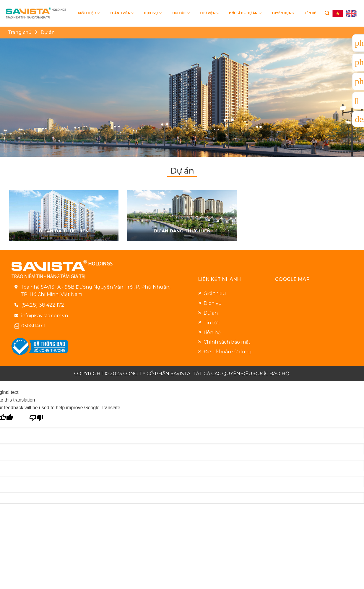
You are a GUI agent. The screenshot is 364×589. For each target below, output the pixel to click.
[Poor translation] (36, 417)
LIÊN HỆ (310, 13)
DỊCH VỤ (153, 13)
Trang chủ (20, 32)
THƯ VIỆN (209, 13)
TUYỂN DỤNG (282, 13)
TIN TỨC (181, 13)
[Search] (327, 13)
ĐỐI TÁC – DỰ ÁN (245, 13)
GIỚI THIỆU (89, 13)
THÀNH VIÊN (122, 13)
